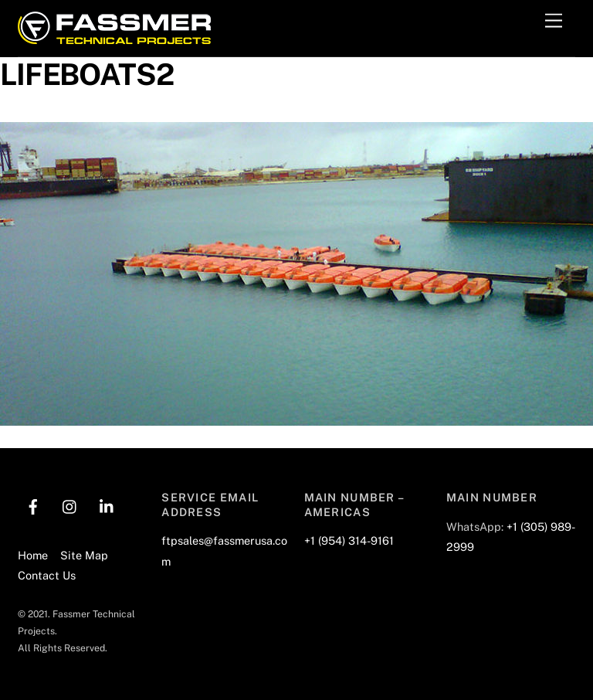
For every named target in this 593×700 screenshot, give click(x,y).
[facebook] (33, 505)
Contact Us (47, 575)
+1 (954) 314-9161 (349, 540)
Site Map (84, 555)
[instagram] (70, 505)
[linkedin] (107, 505)
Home (33, 555)
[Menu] (554, 21)
